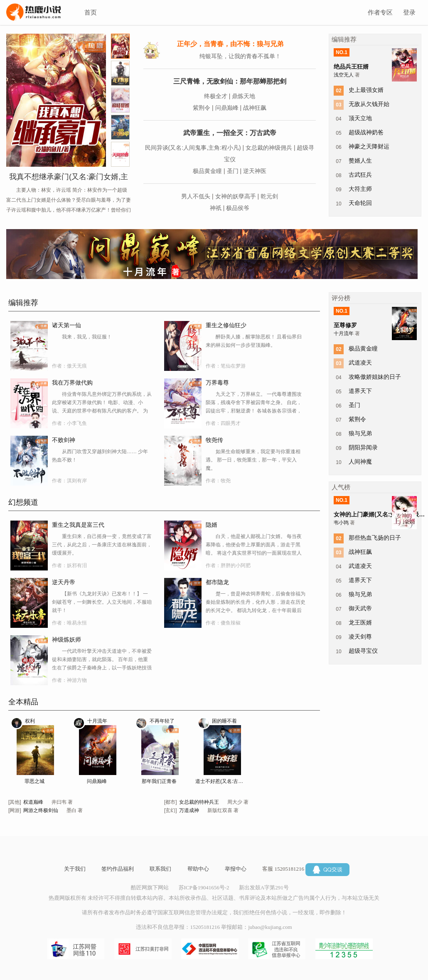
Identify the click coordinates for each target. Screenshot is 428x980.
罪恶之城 (34, 781)
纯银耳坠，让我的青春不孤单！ (240, 56)
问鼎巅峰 (227, 108)
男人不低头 (196, 196)
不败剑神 (64, 440)
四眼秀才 (231, 423)
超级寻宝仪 (363, 651)
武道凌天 (360, 363)
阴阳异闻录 (363, 447)
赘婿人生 (360, 160)
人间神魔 (360, 462)
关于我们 (75, 869)
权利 (30, 721)
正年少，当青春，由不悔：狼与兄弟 (230, 44)
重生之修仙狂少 (226, 325)
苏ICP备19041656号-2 (204, 887)
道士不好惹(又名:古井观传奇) (221, 781)
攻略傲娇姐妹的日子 (375, 377)
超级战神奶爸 (366, 132)
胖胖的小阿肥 (236, 565)
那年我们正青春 (159, 781)
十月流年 (97, 721)
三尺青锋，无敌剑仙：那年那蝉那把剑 (230, 81)
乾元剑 (269, 196)
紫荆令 (202, 108)
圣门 (233, 171)
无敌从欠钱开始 (369, 104)
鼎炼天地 (244, 96)
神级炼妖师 (66, 639)
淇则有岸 (77, 481)
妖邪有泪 (77, 565)
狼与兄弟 (360, 433)
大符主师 (360, 189)
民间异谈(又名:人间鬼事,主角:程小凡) (193, 148)
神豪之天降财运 (369, 146)
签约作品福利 (118, 869)
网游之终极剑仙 (41, 810)
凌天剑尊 (360, 637)
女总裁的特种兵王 (199, 802)
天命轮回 (360, 203)
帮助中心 (198, 869)
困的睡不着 (224, 721)
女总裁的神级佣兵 (269, 148)
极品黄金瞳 (207, 171)
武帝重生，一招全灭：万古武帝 (230, 133)
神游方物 (77, 680)
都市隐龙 (217, 582)
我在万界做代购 (72, 383)
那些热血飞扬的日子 (375, 538)
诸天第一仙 (66, 325)
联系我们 (160, 869)
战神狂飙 (255, 108)
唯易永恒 (77, 623)
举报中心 (236, 869)
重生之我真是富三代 (78, 525)
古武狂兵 (360, 175)
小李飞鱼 (77, 423)
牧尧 (226, 481)
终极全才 (216, 96)
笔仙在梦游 (233, 366)
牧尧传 (214, 440)
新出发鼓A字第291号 (264, 887)
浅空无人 (344, 75)
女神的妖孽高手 (236, 196)
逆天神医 (255, 171)
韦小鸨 (342, 523)
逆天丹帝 (64, 582)
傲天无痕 (77, 366)
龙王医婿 (360, 622)
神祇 (216, 208)
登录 (409, 12)
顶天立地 (360, 118)
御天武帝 (360, 608)
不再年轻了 (162, 721)
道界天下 (360, 391)
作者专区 (380, 12)
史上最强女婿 (366, 90)
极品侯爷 (238, 208)
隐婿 (212, 525)
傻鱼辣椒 (231, 623)
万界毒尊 (217, 383)
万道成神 (189, 810)
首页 (91, 12)
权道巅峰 (33, 802)
